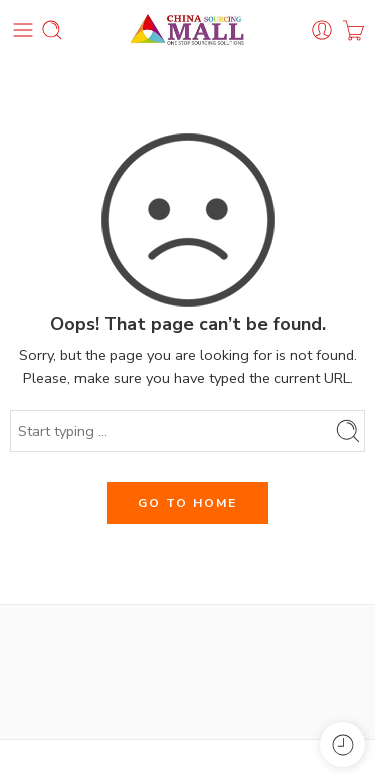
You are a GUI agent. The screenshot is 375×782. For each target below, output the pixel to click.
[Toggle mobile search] (52, 30)
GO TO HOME (187, 503)
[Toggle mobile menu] (23, 30)
